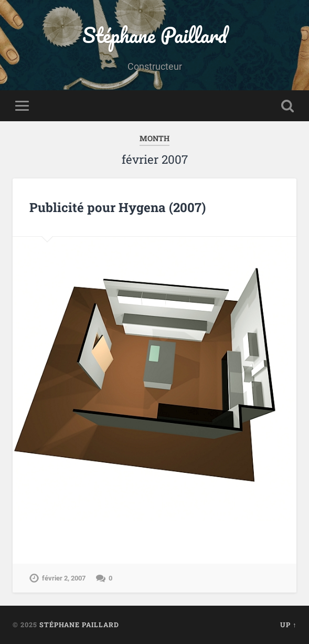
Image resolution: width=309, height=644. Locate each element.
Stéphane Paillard (155, 35)
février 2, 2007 (64, 578)
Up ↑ (288, 625)
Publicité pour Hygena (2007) (118, 207)
